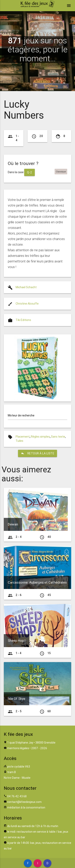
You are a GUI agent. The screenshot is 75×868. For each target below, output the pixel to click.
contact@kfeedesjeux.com (24, 802)
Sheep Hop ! (17, 641)
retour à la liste (38, 453)
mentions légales (18, 748)
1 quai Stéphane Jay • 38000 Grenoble (31, 743)
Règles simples (40, 437)
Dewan (13, 524)
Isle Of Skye (16, 699)
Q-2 (30, 172)
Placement (23, 437)
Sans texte (58, 437)
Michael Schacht (26, 287)
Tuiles (19, 441)
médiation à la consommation (26, 807)
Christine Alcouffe (27, 304)
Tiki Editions (23, 320)
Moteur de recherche (21, 415)
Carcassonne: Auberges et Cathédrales (37, 582)
